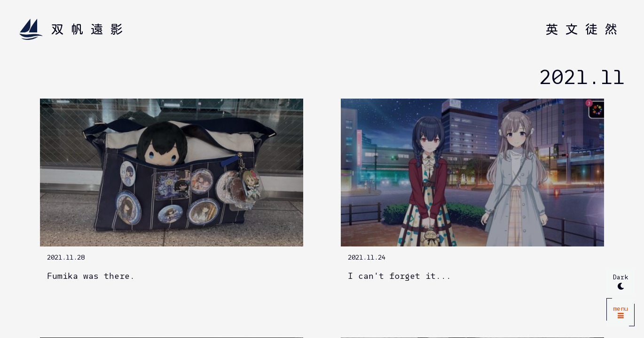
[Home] (75, 29)
